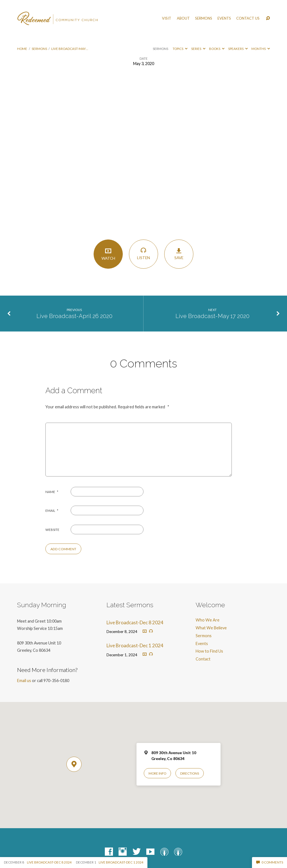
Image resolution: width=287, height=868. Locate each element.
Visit (167, 18)
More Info (157, 773)
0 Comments (270, 862)
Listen (143, 254)
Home (22, 49)
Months (261, 49)
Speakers (238, 49)
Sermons (204, 18)
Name (52, 492)
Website (52, 530)
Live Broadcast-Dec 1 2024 (135, 645)
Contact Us (248, 18)
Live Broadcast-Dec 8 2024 (135, 622)
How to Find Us (209, 651)
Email (52, 511)
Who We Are (208, 620)
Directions (190, 773)
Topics (180, 49)
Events (224, 18)
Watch (108, 254)
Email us (24, 681)
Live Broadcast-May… (70, 49)
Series (198, 49)
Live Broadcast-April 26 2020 (74, 316)
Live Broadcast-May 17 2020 (212, 316)
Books (217, 49)
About (183, 18)
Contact (203, 659)
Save (179, 254)
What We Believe (211, 628)
